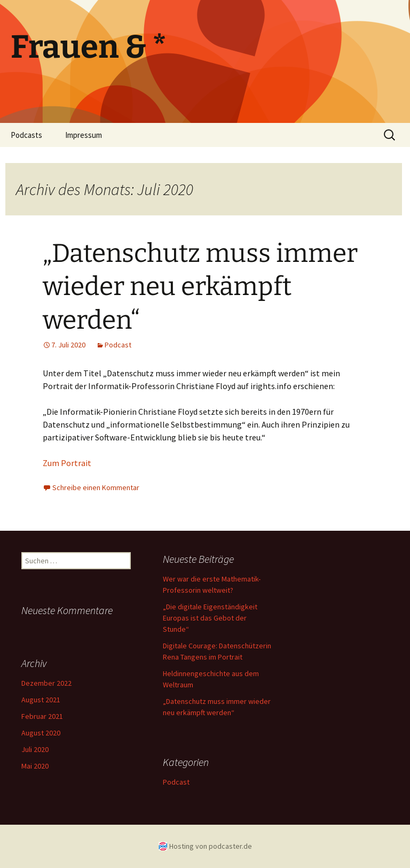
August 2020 (41, 733)
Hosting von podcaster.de (211, 846)
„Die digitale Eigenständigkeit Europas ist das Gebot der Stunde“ (210, 618)
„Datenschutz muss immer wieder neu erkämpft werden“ (200, 287)
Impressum (84, 135)
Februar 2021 (42, 716)
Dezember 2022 (46, 683)
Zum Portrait (67, 463)
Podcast (118, 345)
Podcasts (26, 135)
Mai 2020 (35, 766)
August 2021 (41, 700)
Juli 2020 (35, 749)
